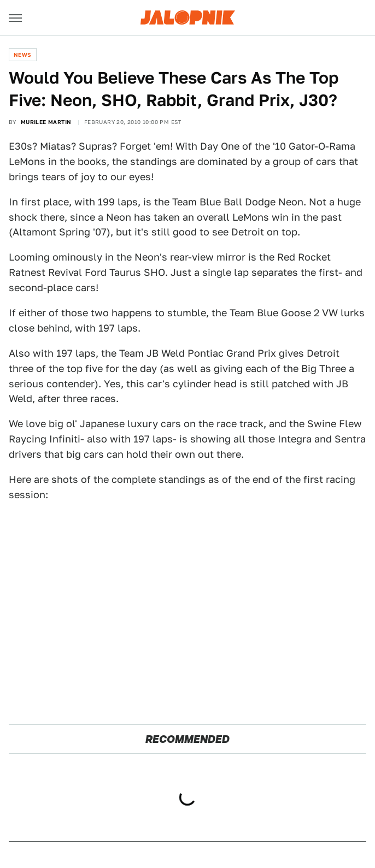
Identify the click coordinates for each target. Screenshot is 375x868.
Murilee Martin (46, 122)
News (23, 55)
